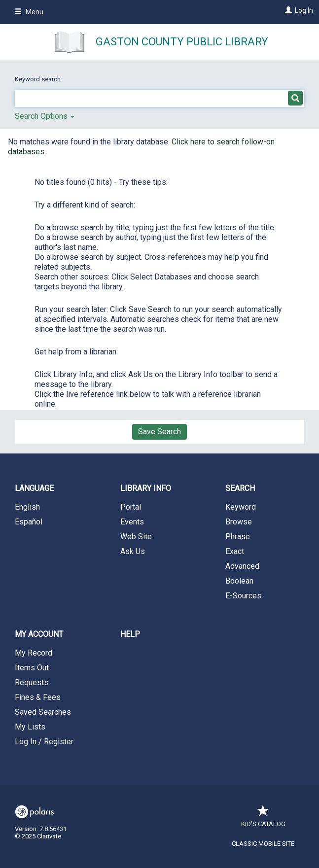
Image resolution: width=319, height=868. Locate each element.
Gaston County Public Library (182, 42)
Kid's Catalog (263, 819)
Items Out (32, 668)
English (27, 507)
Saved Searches (43, 712)
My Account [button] (39, 634)
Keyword (241, 507)
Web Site (136, 537)
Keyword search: (39, 79)
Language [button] (34, 488)
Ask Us (133, 551)
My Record (34, 653)
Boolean (239, 581)
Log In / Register (44, 742)
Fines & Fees (38, 697)
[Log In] (287, 10)
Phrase (238, 537)
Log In (304, 10)
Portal (131, 507)
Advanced (242, 566)
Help (130, 634)
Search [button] (240, 488)
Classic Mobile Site (263, 844)
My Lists (30, 727)
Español (29, 522)
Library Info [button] (146, 488)
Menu (29, 12)
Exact (235, 551)
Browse (239, 522)
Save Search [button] (159, 432)
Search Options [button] (45, 116)
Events (132, 522)
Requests (32, 682)
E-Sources (243, 596)
